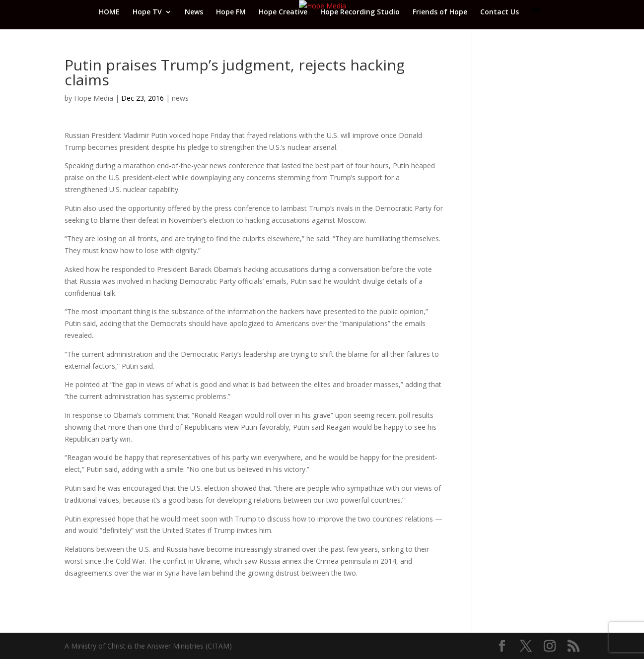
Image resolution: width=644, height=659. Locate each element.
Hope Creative (283, 12)
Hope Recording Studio (360, 12)
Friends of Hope (440, 12)
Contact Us (500, 12)
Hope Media (94, 98)
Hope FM (231, 12)
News (194, 12)
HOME (109, 12)
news (180, 98)
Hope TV (147, 12)
